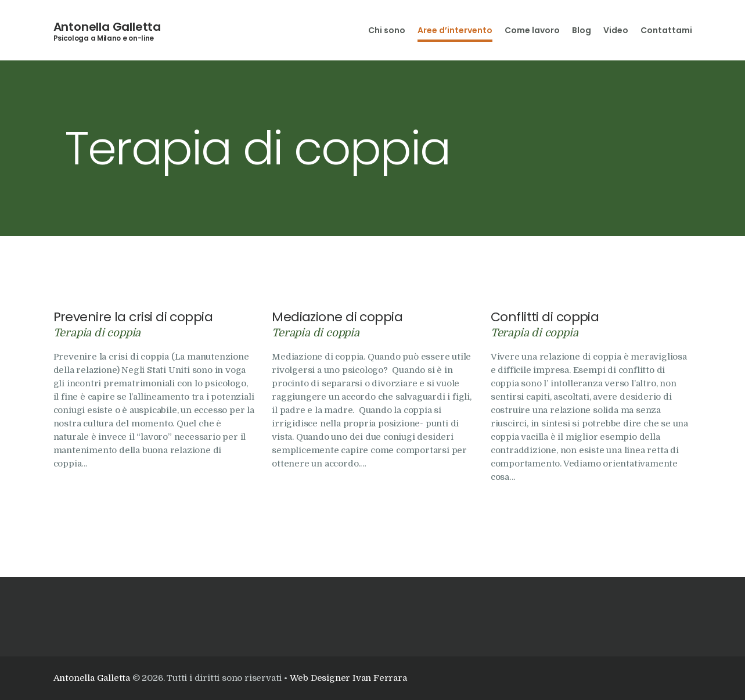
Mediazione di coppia (337, 317)
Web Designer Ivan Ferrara (348, 678)
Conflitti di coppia (545, 317)
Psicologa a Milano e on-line (104, 38)
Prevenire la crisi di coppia (133, 317)
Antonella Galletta (107, 27)
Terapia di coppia (97, 333)
